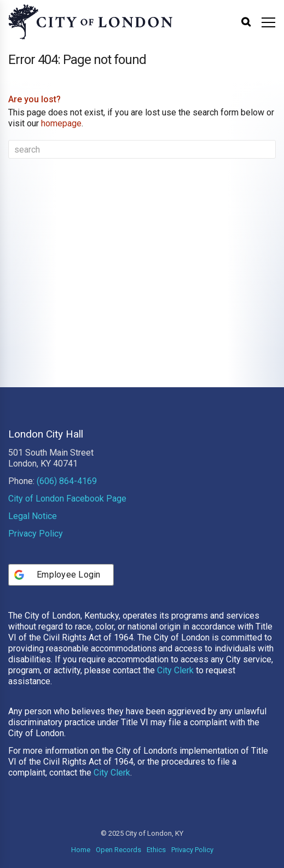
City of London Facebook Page (67, 499)
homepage (61, 123)
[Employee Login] (61, 575)
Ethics (156, 850)
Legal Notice (33, 516)
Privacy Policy (36, 534)
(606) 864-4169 (67, 481)
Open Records (118, 850)
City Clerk (175, 670)
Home (81, 850)
